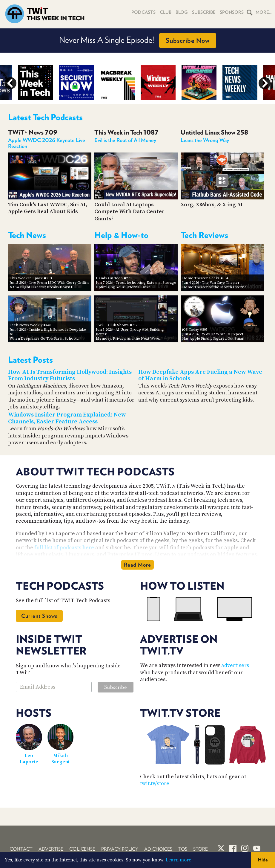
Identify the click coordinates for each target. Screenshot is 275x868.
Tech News (27, 235)
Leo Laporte (29, 759)
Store (201, 849)
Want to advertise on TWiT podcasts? (137, 41)
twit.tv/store (155, 784)
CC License (82, 849)
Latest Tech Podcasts (45, 117)
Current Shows (39, 616)
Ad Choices (158, 849)
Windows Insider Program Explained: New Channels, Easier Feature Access (67, 418)
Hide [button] (263, 860)
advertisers (235, 665)
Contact (21, 849)
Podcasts (143, 12)
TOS (183, 849)
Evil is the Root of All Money (125, 140)
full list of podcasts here (64, 548)
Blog (182, 12)
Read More (137, 565)
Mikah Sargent (60, 759)
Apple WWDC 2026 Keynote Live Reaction (47, 143)
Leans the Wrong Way (205, 140)
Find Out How (200, 40)
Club (166, 12)
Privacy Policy (120, 849)
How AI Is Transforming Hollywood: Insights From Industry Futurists (70, 376)
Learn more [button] (178, 860)
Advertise (51, 849)
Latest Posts (30, 360)
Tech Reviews (204, 235)
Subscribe (204, 12)
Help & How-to (121, 235)
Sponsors (232, 12)
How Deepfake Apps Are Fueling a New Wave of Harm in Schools (200, 376)
